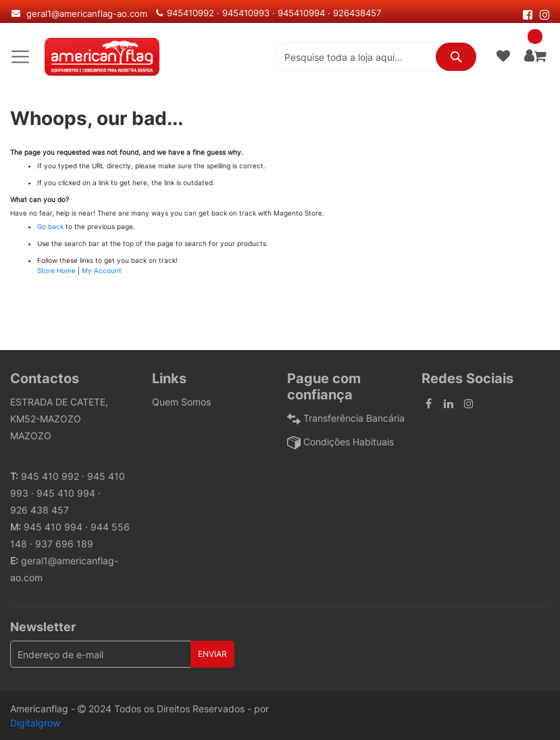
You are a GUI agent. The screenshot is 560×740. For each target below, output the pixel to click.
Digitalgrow (35, 723)
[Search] (456, 57)
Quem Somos (181, 402)
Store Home (56, 270)
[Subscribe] (212, 654)
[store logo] (102, 57)
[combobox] (375, 57)
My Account (102, 270)
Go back (50, 226)
